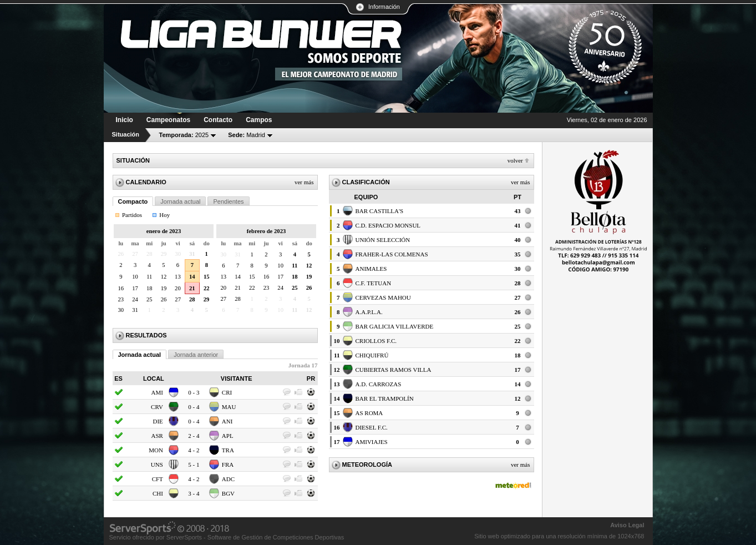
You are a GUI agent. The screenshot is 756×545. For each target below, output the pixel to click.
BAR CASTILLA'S (380, 211)
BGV (228, 493)
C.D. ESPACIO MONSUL (388, 225)
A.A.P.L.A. (369, 312)
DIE (158, 421)
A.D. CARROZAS (379, 384)
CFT (158, 479)
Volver (515, 160)
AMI (157, 392)
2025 (184, 135)
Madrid (247, 135)
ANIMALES (371, 269)
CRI (227, 392)
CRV (157, 407)
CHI (158, 493)
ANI (227, 421)
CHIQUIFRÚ (372, 355)
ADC (228, 479)
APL (228, 436)
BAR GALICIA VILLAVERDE (395, 326)
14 (192, 277)
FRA (228, 465)
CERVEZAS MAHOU (383, 297)
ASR (157, 436)
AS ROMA (369, 413)
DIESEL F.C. (372, 427)
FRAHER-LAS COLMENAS (392, 254)
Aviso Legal (627, 525)
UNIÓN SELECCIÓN (383, 240)
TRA (228, 450)
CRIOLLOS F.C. (376, 341)
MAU (229, 407)
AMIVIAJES (372, 442)
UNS (157, 465)
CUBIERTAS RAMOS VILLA (394, 370)
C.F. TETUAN (374, 283)
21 (192, 288)
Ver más (304, 182)
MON (156, 450)
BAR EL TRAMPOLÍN (385, 398)
